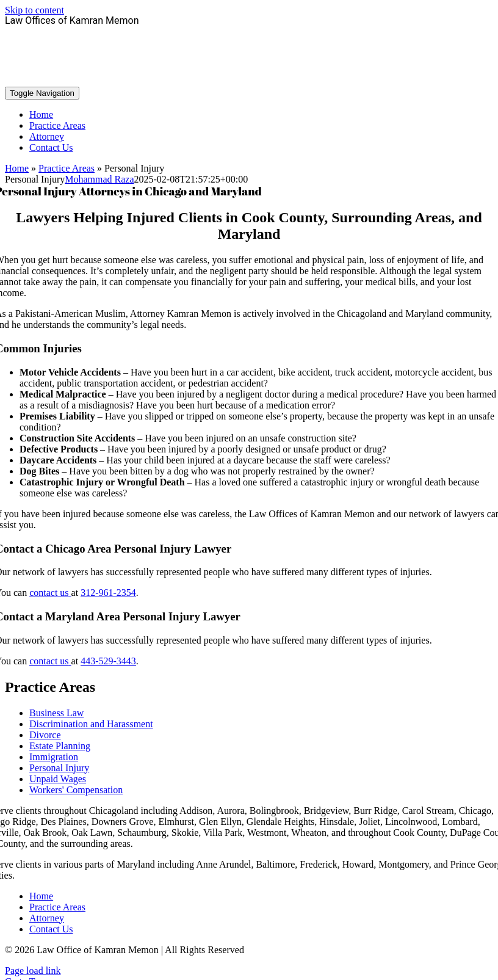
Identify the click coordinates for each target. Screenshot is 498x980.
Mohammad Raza (99, 179)
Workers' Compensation (76, 790)
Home (17, 168)
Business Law (56, 713)
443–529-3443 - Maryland (249, 71)
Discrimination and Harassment (91, 724)
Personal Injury (59, 768)
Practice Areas (67, 168)
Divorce (45, 735)
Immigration (54, 757)
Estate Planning (60, 746)
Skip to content (34, 10)
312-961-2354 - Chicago (249, 41)
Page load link (33, 971)
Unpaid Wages (58, 779)
